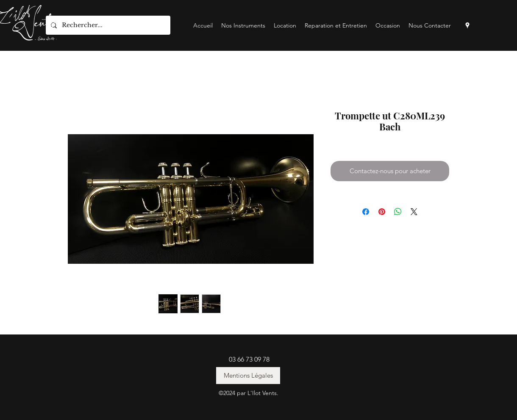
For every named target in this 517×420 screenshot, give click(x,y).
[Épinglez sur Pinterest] (382, 212)
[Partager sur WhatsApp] (398, 212)
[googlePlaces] (467, 25)
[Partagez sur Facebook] (366, 212)
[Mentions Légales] (248, 376)
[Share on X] (414, 212)
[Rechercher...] (107, 25)
